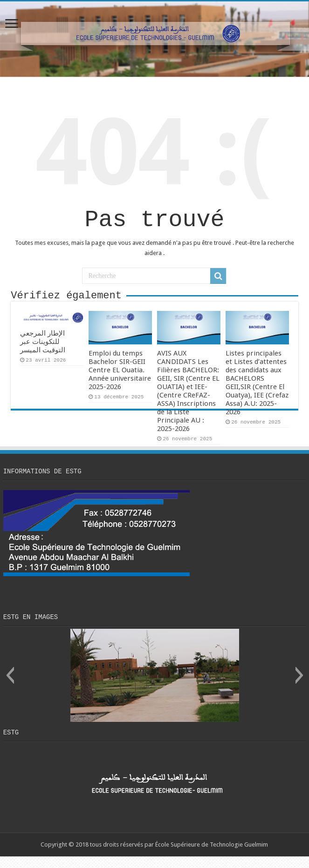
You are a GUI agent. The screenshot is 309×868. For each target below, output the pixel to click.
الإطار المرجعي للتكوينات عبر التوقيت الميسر (43, 349)
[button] (10, 686)
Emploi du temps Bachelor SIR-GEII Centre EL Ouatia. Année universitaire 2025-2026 (120, 377)
